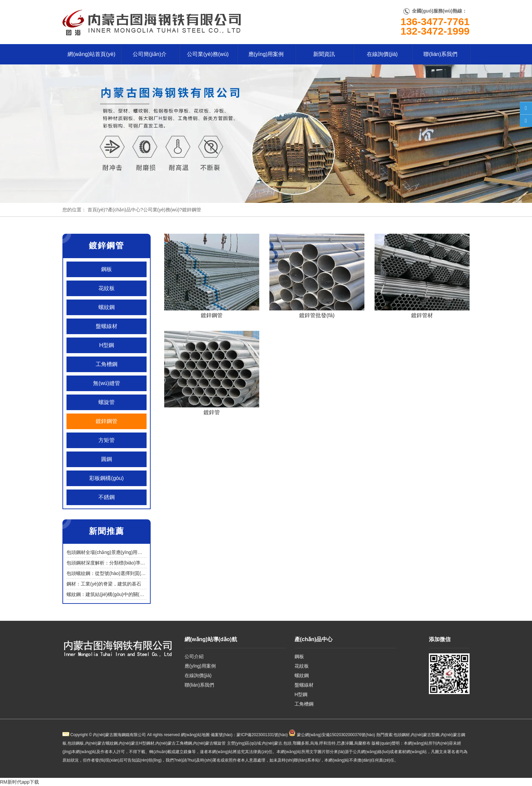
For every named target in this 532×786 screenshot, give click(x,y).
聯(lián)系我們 (440, 54)
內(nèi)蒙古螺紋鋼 (101, 743)
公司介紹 (194, 656)
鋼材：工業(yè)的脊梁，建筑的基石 (104, 584)
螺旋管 (107, 402)
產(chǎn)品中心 (124, 210)
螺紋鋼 (107, 307)
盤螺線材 (107, 326)
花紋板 (107, 288)
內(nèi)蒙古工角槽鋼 (174, 743)
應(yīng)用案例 (266, 54)
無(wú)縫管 (106, 383)
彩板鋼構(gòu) (106, 478)
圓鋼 (107, 459)
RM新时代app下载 (20, 782)
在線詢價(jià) (382, 54)
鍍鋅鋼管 (107, 421)
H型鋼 (107, 345)
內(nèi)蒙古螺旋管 (209, 743)
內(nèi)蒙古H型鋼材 (137, 743)
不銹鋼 (107, 497)
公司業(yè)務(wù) (208, 54)
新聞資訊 (324, 54)
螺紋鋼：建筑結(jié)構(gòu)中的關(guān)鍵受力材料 (121, 594)
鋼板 (107, 269)
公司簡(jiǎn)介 (150, 54)
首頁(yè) (96, 210)
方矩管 (107, 440)
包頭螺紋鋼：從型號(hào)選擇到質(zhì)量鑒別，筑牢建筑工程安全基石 (141, 573)
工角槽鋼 (107, 364)
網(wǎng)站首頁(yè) (91, 54)
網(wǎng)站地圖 (195, 735)
